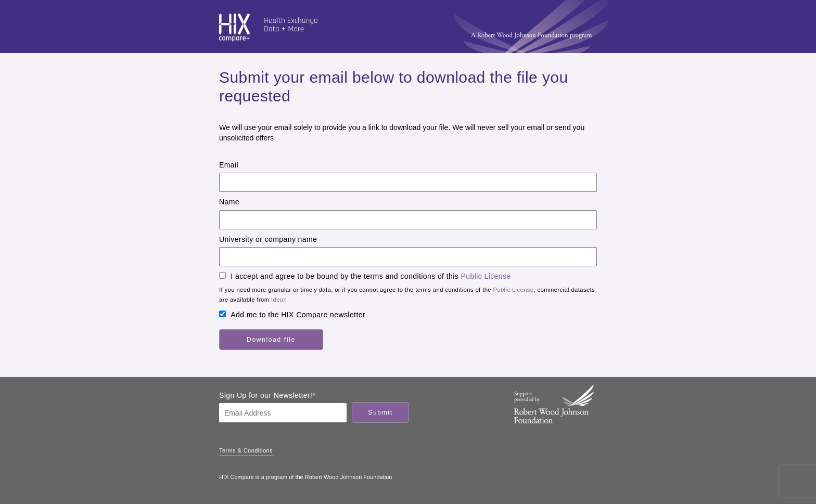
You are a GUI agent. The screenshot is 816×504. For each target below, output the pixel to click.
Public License (486, 276)
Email (229, 165)
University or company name (268, 239)
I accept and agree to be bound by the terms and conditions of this (371, 276)
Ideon (279, 300)
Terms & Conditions (246, 450)
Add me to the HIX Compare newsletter (298, 315)
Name (229, 202)
